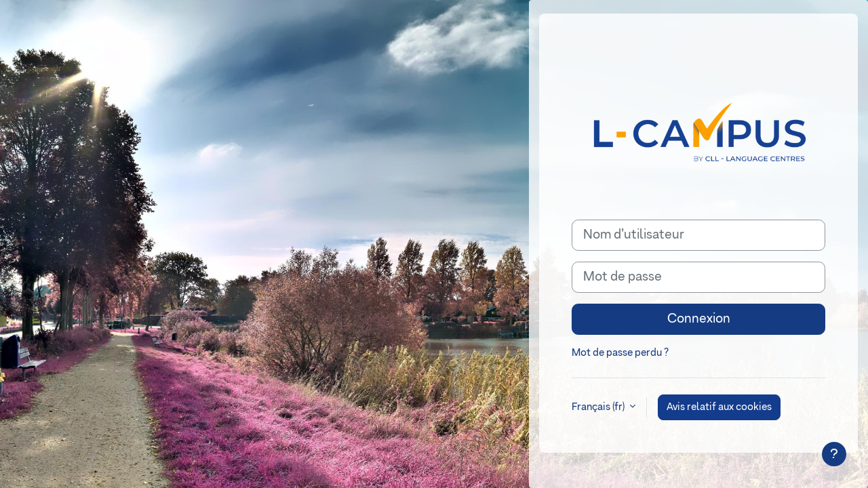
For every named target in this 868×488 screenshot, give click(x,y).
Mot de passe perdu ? (620, 353)
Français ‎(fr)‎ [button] (599, 407)
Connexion (699, 319)
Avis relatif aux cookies (719, 407)
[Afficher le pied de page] (834, 454)
